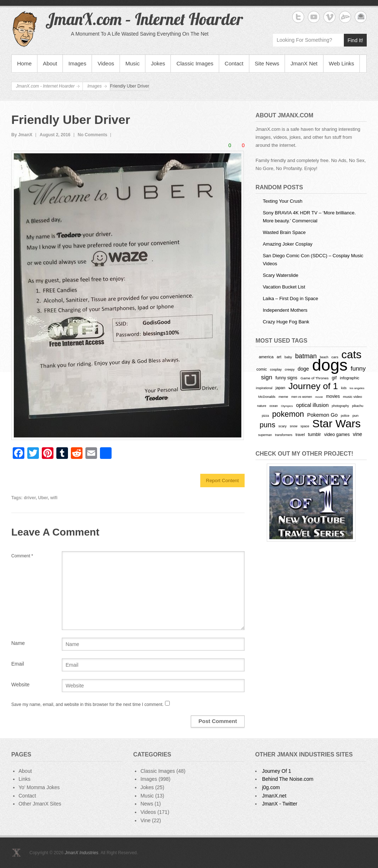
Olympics (287, 406)
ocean (274, 406)
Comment (22, 556)
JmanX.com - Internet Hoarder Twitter (298, 17)
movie (319, 397)
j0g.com (271, 787)
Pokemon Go (322, 415)
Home (24, 63)
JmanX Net (304, 63)
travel (300, 435)
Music (132, 63)
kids (344, 388)
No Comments (93, 135)
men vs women (301, 397)
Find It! (355, 40)
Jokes (158, 63)
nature (262, 406)
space (305, 426)
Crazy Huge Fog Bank (286, 322)
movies (333, 396)
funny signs (286, 378)
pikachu (358, 406)
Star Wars (336, 423)
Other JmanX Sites (40, 804)
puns (267, 425)
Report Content (222, 481)
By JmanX (22, 135)
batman (306, 356)
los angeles (357, 388)
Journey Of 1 (277, 771)
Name (18, 643)
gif (334, 378)
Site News (267, 63)
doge (303, 369)
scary (283, 426)
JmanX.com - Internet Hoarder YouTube (314, 17)
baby (288, 357)
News (147, 804)
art (279, 357)
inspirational (264, 388)
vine (358, 434)
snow (293, 426)
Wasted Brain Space (284, 232)
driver (30, 498)
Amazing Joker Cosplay (288, 244)
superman (265, 435)
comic (262, 369)
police (345, 416)
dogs (330, 365)
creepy (290, 370)
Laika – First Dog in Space (290, 298)
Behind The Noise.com (288, 779)
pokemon (288, 414)
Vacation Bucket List (284, 287)
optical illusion (312, 405)
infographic (350, 378)
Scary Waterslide (281, 275)
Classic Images (195, 63)
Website (20, 685)
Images (77, 63)
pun (356, 415)
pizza (265, 416)
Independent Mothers (285, 310)
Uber (43, 498)
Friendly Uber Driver (71, 120)
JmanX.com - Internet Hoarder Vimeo (329, 17)
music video (353, 397)
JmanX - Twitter (280, 804)
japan (280, 388)
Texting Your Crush (283, 201)
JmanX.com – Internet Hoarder (144, 19)
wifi (54, 498)
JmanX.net (274, 796)
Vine (145, 820)
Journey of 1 (313, 386)
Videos (106, 63)
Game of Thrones (315, 378)
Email (18, 664)
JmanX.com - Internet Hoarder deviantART (345, 17)
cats (351, 354)
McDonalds (267, 397)
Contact (234, 63)
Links (25, 779)
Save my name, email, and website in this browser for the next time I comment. (87, 705)
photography (340, 406)
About (50, 63)
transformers (284, 435)
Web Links (342, 63)
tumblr (314, 434)
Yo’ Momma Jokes (39, 787)
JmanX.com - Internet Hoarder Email (361, 17)
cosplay (276, 369)
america (266, 357)
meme (283, 397)
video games (337, 435)
